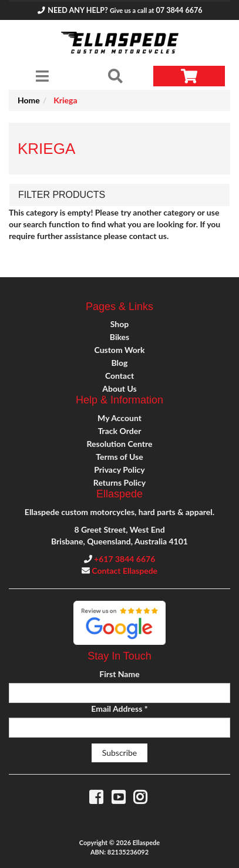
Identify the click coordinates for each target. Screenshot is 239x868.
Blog (120, 363)
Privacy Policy (119, 470)
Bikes (119, 337)
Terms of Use (119, 457)
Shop (119, 324)
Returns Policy (119, 482)
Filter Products (62, 195)
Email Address (119, 709)
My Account (119, 418)
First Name (119, 674)
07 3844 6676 (179, 10)
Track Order (120, 431)
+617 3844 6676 (124, 559)
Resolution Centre (119, 444)
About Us (119, 388)
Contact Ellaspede (124, 571)
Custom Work (119, 350)
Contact (119, 376)
